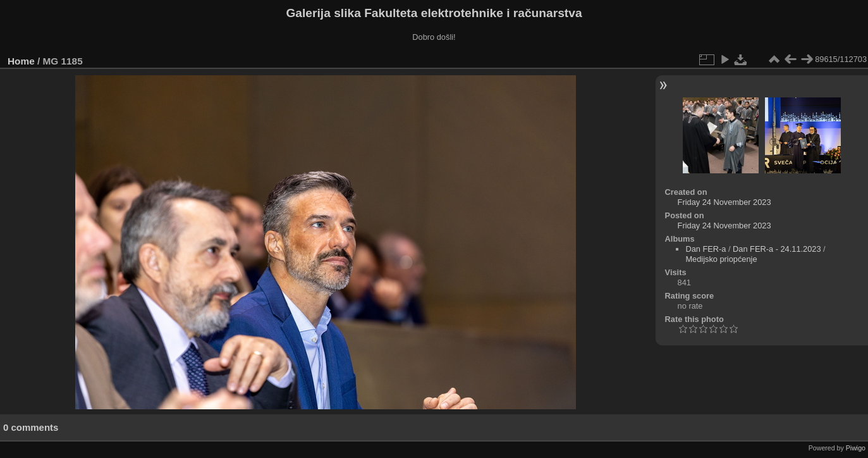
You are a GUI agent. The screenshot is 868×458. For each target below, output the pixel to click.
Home (21, 61)
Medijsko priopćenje (721, 259)
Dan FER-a (706, 249)
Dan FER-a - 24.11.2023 (777, 249)
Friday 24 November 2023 (724, 202)
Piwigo (856, 448)
